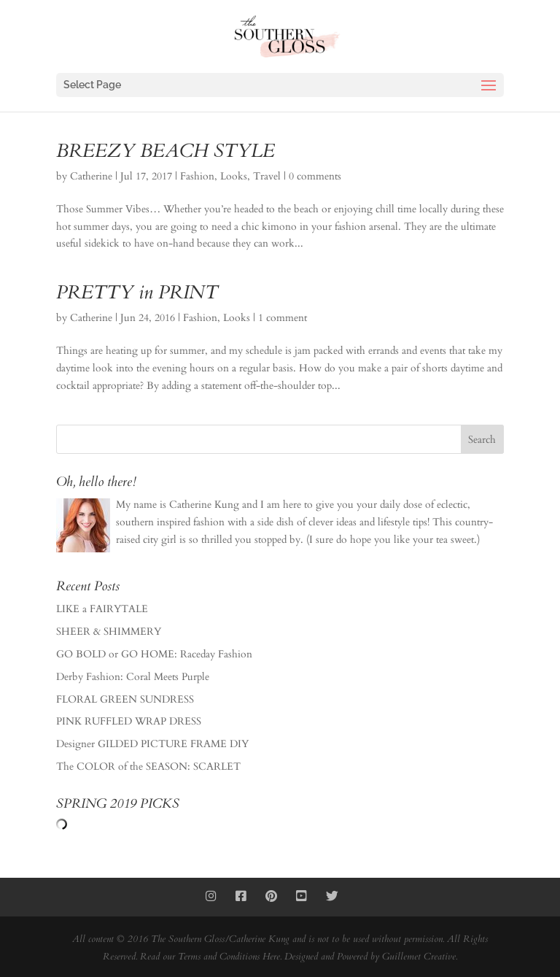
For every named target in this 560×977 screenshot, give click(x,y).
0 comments (315, 176)
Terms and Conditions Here (229, 957)
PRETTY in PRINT (137, 292)
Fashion (197, 176)
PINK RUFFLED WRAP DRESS (129, 721)
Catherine (91, 176)
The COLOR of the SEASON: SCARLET (148, 766)
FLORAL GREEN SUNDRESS (125, 699)
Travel (267, 176)
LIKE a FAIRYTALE (102, 609)
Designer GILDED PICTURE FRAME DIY (152, 744)
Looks (234, 176)
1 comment (283, 318)
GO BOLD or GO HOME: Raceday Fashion (154, 654)
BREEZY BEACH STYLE (166, 151)
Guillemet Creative (419, 957)
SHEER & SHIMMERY (109, 632)
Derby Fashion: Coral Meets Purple (133, 677)
